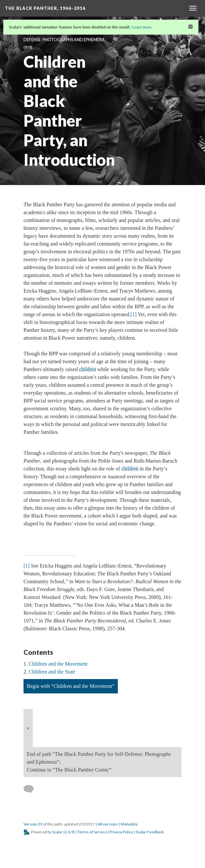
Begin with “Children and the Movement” (71, 686)
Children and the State (52, 672)
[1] (134, 314)
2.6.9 (69, 832)
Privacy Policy (121, 832)
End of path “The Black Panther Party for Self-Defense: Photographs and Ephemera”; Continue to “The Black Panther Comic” (99, 762)
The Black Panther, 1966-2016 (45, 8)
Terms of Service (92, 832)
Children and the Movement (58, 664)
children (87, 369)
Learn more (141, 27)
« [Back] (28, 728)
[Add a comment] (32, 789)
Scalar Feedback (150, 832)
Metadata (129, 824)
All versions (108, 824)
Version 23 (33, 824)
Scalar (57, 832)
